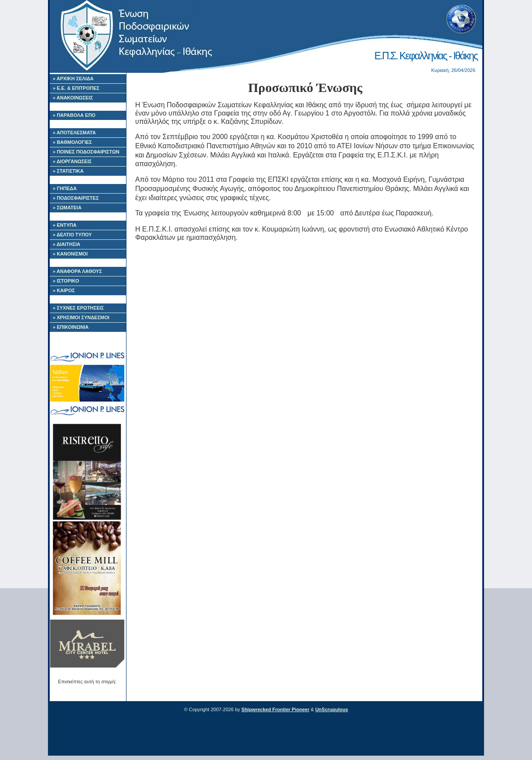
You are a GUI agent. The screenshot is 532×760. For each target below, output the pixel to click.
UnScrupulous (332, 709)
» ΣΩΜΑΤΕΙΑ (67, 208)
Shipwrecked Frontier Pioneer (276, 709)
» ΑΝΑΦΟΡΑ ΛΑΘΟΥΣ (77, 271)
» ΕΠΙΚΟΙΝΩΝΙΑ (71, 327)
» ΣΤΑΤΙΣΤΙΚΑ (68, 171)
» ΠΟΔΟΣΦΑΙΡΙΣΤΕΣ (76, 198)
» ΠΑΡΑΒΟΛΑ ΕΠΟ (74, 115)
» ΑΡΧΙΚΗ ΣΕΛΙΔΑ (73, 78)
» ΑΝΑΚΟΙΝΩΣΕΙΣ (73, 98)
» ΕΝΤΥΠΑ (65, 225)
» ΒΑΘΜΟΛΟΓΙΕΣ (72, 142)
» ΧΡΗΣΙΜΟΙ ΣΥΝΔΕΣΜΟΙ (81, 317)
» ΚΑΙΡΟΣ (64, 290)
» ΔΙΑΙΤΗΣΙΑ (66, 244)
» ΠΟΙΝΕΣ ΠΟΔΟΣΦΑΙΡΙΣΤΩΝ (86, 152)
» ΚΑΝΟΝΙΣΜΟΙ (70, 254)
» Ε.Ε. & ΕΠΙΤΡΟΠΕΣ (76, 88)
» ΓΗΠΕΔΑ (65, 188)
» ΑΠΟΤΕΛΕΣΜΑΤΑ (74, 133)
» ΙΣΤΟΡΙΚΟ (66, 281)
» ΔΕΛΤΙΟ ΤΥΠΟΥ (72, 235)
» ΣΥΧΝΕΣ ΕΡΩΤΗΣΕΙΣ (78, 308)
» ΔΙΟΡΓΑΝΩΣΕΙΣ (72, 161)
